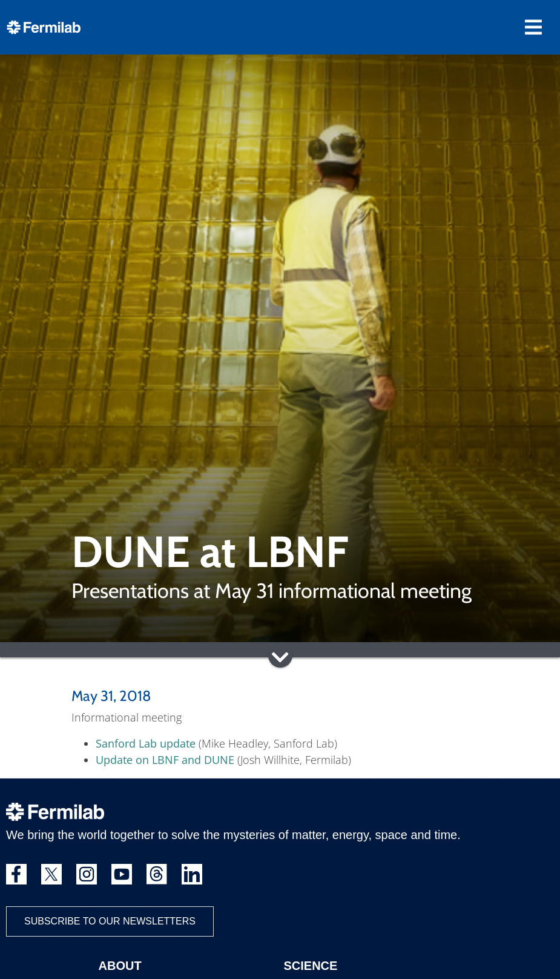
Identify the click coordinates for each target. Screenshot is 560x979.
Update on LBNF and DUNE (165, 760)
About (120, 966)
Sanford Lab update (146, 743)
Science (311, 966)
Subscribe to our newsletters (110, 921)
